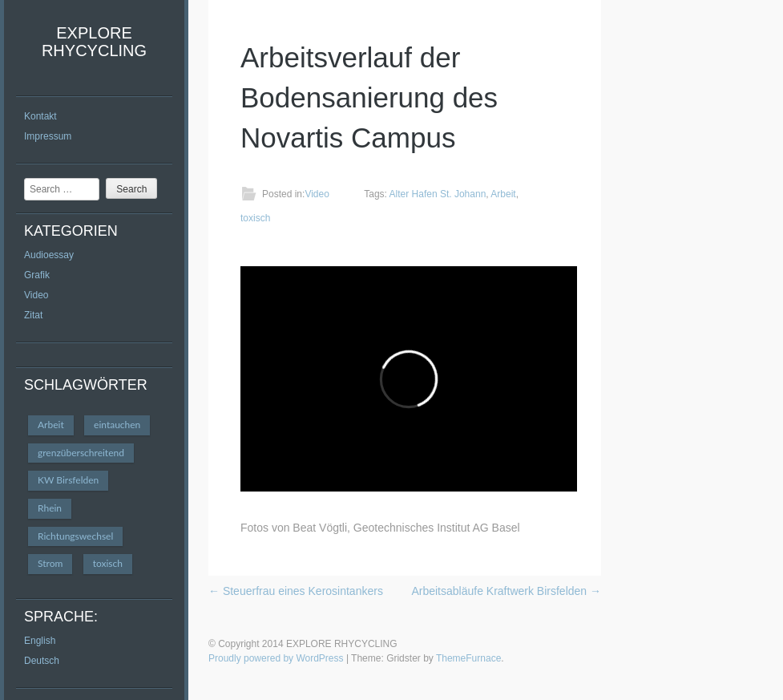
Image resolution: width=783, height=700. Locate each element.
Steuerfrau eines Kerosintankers (296, 591)
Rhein (50, 508)
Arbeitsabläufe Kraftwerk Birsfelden (506, 591)
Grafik (37, 275)
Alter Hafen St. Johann (438, 194)
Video (36, 295)
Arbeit (51, 425)
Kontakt (40, 116)
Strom (50, 563)
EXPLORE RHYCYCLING (94, 42)
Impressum (48, 136)
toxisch (108, 563)
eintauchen (117, 425)
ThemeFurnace (468, 658)
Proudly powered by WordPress (276, 658)
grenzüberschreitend (81, 453)
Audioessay (49, 255)
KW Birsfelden (68, 480)
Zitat (33, 315)
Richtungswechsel (75, 536)
